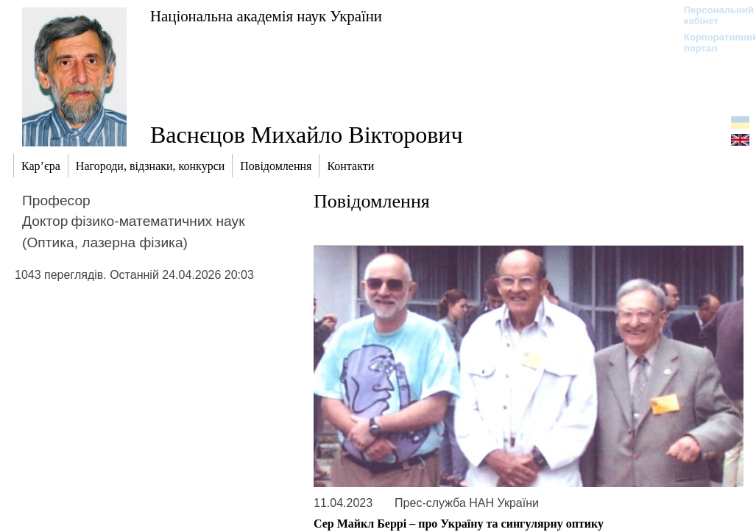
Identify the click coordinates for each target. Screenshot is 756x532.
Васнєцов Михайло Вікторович (307, 135)
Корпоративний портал (711, 43)
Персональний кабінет (711, 15)
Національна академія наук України (266, 16)
